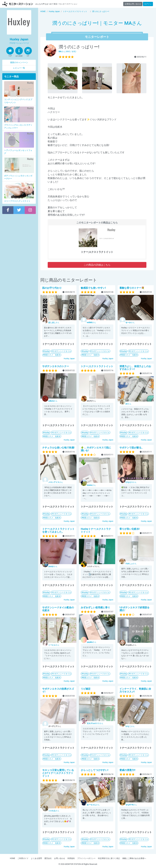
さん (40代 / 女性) (67, 52)
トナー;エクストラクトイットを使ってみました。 (58, 530)
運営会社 (48, 858)
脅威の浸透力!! (127, 770)
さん (54, 323)
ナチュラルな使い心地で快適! (58, 448)
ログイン (148, 4)
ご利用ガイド (23, 858)
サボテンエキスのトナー (56, 366)
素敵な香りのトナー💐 (132, 288)
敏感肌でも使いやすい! (93, 288)
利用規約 (71, 858)
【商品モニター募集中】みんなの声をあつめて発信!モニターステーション (18, 4)
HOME (12, 858)
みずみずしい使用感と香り (95, 607)
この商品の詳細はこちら (97, 265)
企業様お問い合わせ (133, 4)
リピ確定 (86, 689)
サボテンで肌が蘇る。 (132, 448)
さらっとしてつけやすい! (94, 770)
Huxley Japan (69, 359)
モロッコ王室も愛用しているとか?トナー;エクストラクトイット (58, 773)
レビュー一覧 (19, 68)
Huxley (47, 351)
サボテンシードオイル (62, 351)
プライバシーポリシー (86, 858)
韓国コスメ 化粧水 (52, 355)
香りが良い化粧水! (129, 529)
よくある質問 (36, 858)
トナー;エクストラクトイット (97, 366)
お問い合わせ (60, 858)
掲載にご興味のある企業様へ (134, 858)
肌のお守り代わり (52, 288)
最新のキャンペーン (19, 62)
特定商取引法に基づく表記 (109, 858)
